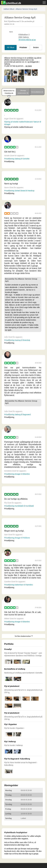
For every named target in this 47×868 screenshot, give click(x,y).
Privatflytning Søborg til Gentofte (17, 159)
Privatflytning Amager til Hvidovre (17, 538)
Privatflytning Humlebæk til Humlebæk (19, 506)
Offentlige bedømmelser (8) (23, 92)
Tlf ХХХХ (27, 40)
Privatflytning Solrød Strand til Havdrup (19, 191)
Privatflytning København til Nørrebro (19, 585)
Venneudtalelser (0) (37, 92)
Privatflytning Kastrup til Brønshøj (17, 340)
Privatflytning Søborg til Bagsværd (17, 414)
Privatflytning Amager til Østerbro (17, 474)
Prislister (23, 47)
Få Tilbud (11, 47)
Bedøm (36, 47)
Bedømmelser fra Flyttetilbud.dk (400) (9, 93)
